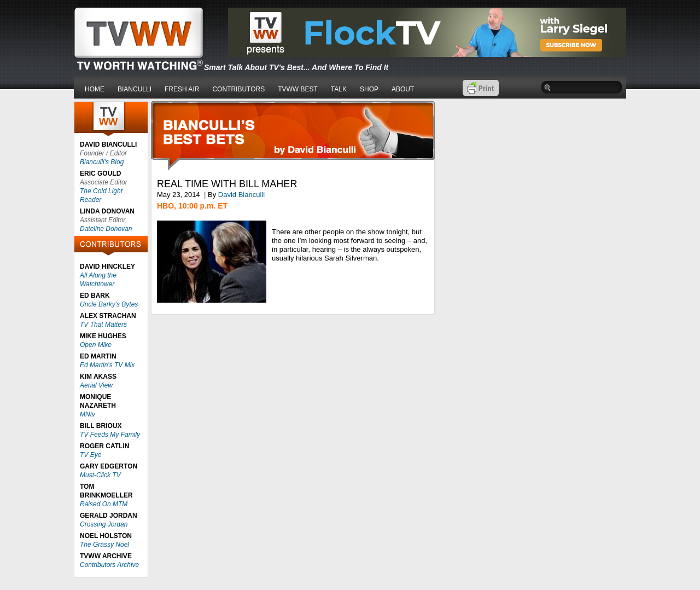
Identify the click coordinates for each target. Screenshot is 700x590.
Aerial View (96, 385)
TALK (339, 89)
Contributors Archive (109, 565)
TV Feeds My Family (110, 435)
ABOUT (403, 89)
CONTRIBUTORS (238, 89)
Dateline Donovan (106, 229)
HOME (95, 89)
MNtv (87, 414)
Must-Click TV (100, 475)
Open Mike (96, 345)
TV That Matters (103, 325)
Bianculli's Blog (102, 162)
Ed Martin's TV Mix (107, 365)
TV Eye (91, 455)
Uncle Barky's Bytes (109, 304)
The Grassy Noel (104, 545)
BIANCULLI (135, 89)
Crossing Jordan (104, 524)
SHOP (369, 89)
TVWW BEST (298, 89)
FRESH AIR (182, 89)
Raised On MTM (104, 504)
